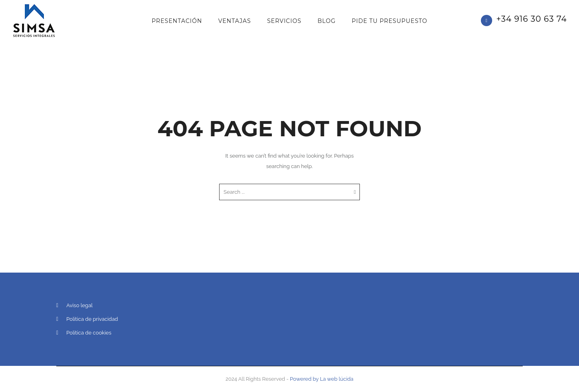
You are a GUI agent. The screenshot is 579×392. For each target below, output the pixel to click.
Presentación (177, 21)
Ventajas (235, 21)
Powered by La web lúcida (322, 379)
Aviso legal (79, 305)
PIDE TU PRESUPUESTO (390, 21)
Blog (327, 21)
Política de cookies (89, 333)
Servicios (284, 21)
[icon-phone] (489, 21)
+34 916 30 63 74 (532, 19)
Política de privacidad (92, 319)
